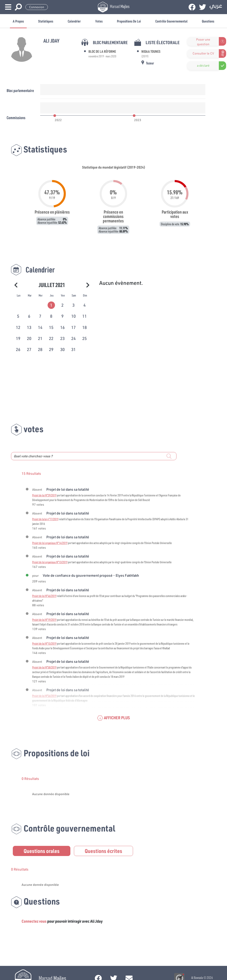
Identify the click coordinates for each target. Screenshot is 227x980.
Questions (208, 21)
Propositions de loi (129, 21)
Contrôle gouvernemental (171, 21)
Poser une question (203, 42)
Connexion (37, 7)
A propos (18, 21)
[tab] (52, 304)
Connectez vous (34, 921)
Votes (99, 21)
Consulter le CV (203, 53)
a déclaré (203, 66)
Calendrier (74, 21)
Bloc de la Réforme (102, 51)
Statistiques (46, 21)
